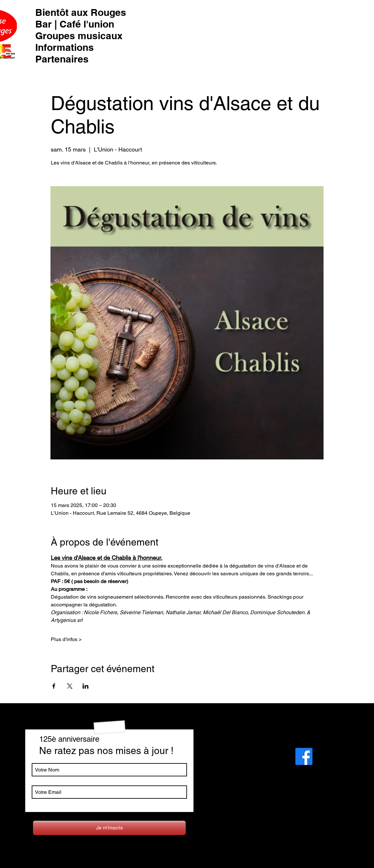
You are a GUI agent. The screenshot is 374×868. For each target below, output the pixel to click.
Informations (65, 47)
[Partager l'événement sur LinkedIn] (86, 686)
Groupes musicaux (79, 36)
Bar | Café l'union (75, 24)
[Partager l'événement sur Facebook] (54, 686)
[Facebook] (304, 756)
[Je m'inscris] (109, 828)
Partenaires (62, 59)
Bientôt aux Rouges (81, 12)
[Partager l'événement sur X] (70, 686)
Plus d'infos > (66, 639)
